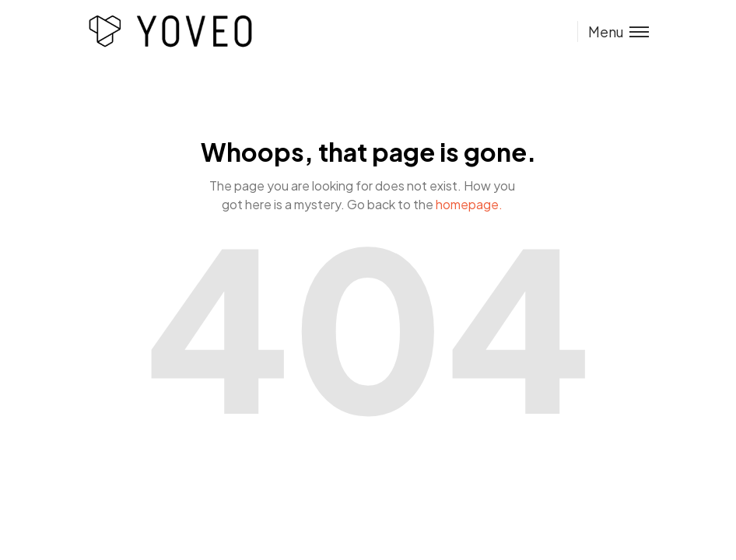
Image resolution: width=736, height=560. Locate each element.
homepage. (469, 204)
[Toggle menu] (613, 31)
